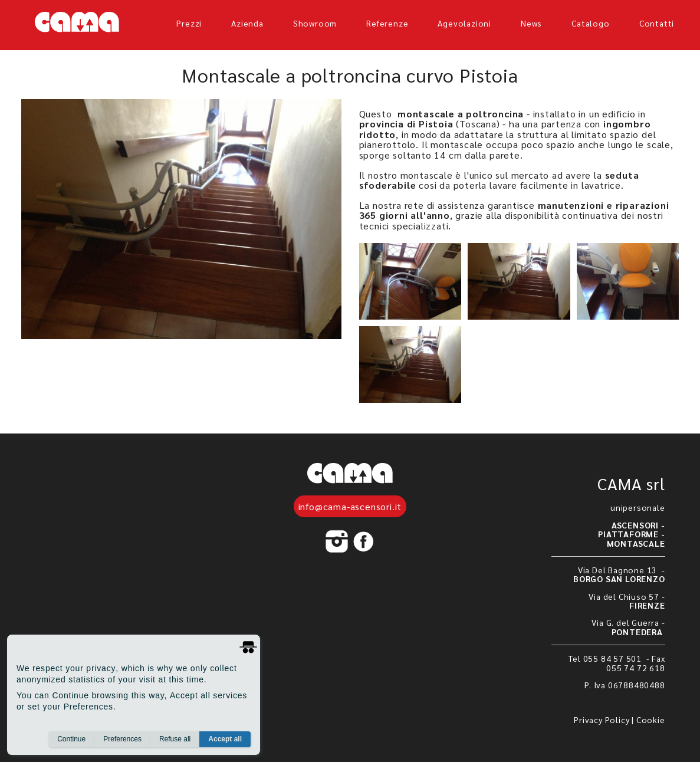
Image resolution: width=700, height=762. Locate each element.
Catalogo (590, 23)
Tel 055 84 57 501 (606, 658)
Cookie (651, 720)
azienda (247, 23)
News (531, 23)
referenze (387, 23)
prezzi (189, 23)
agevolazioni (464, 23)
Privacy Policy (602, 720)
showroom (315, 23)
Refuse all (175, 739)
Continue (71, 739)
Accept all (225, 739)
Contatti (657, 23)
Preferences (122, 739)
